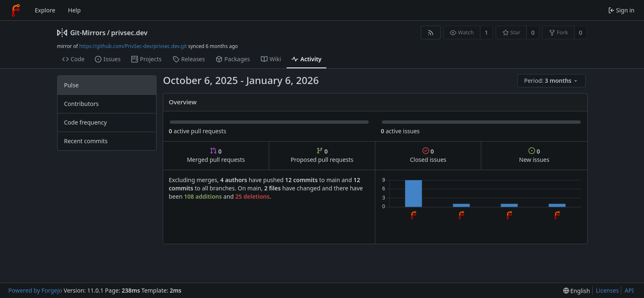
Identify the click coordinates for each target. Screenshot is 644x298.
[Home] (16, 10)
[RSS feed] (431, 32)
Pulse (71, 85)
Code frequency (86, 122)
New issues (534, 155)
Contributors (82, 104)
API (629, 290)
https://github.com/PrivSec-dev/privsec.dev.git (133, 46)
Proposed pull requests (322, 155)
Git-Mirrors (88, 33)
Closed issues (428, 155)
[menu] (552, 81)
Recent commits (86, 141)
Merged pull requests (216, 155)
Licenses (608, 290)
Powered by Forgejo (35, 290)
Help (74, 10)
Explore (45, 10)
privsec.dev (129, 33)
